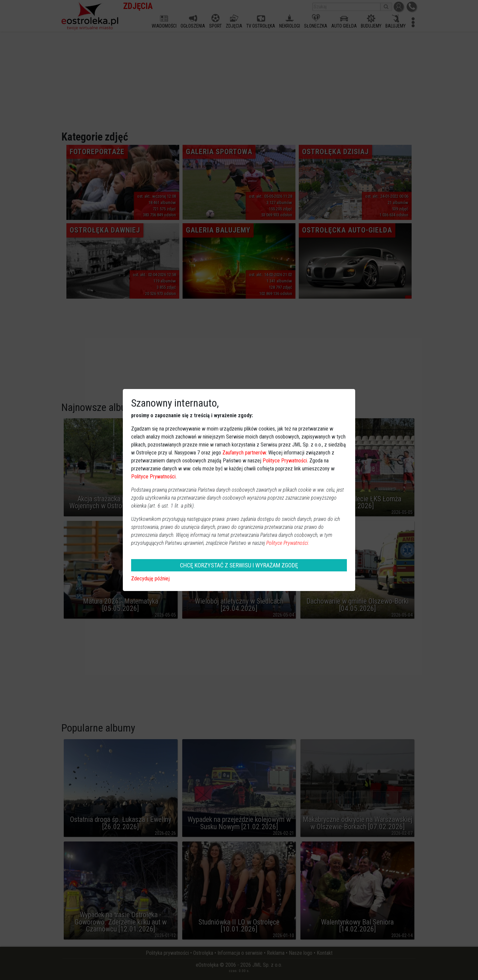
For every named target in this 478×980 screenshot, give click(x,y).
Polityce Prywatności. (288, 543)
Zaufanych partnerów (244, 453)
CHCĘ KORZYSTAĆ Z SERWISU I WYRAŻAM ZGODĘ (239, 565)
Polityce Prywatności (285, 461)
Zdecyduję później (150, 579)
